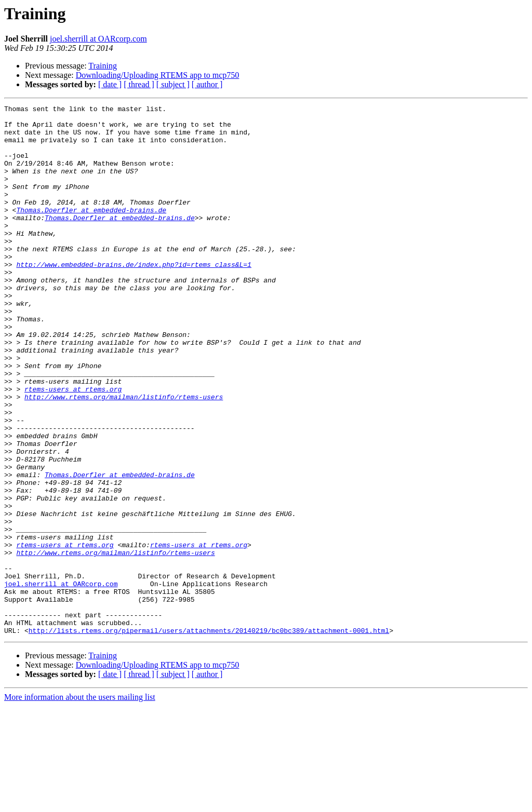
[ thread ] (139, 84)
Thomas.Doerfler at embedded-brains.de (91, 232)
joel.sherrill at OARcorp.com (98, 39)
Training (103, 66)
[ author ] (207, 84)
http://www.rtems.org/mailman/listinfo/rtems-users (124, 456)
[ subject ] (173, 84)
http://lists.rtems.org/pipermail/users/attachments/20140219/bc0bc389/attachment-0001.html (209, 736)
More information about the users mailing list (80, 803)
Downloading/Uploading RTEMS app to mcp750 (158, 75)
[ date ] (110, 84)
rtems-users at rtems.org (73, 446)
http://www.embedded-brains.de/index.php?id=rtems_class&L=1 (134, 297)
